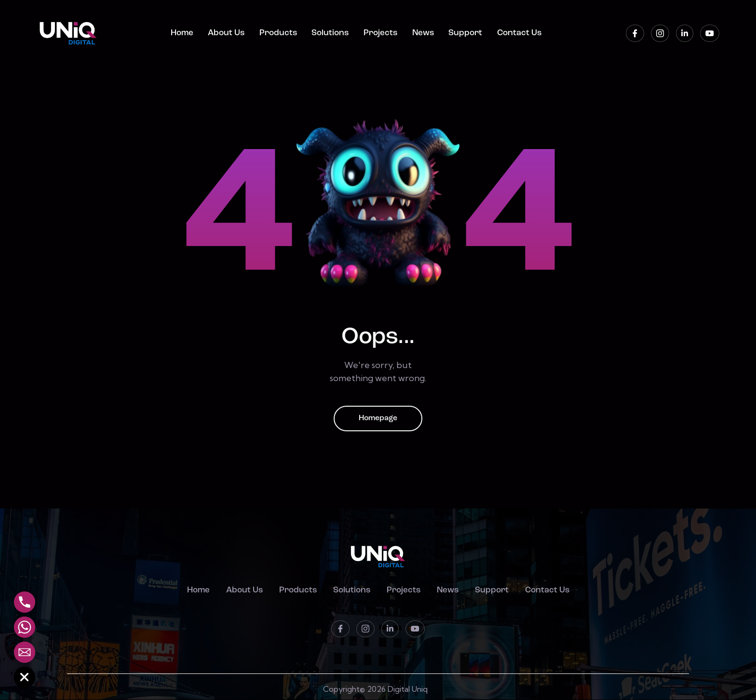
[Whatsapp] (25, 627)
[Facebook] (635, 34)
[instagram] (660, 34)
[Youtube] (710, 34)
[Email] (25, 652)
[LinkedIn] (685, 34)
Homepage (378, 419)
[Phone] (25, 602)
